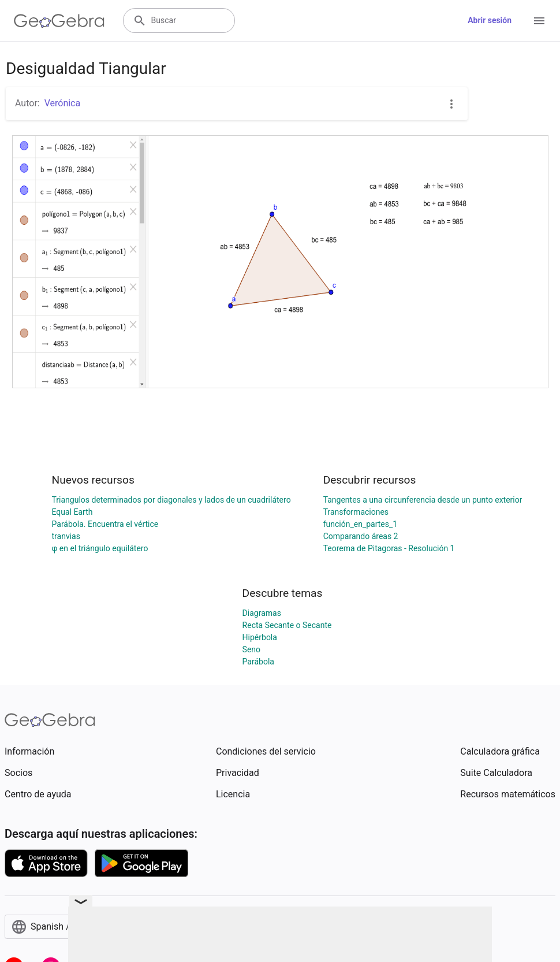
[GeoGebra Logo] (59, 21)
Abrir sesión (490, 20)
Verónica (63, 103)
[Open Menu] (539, 21)
